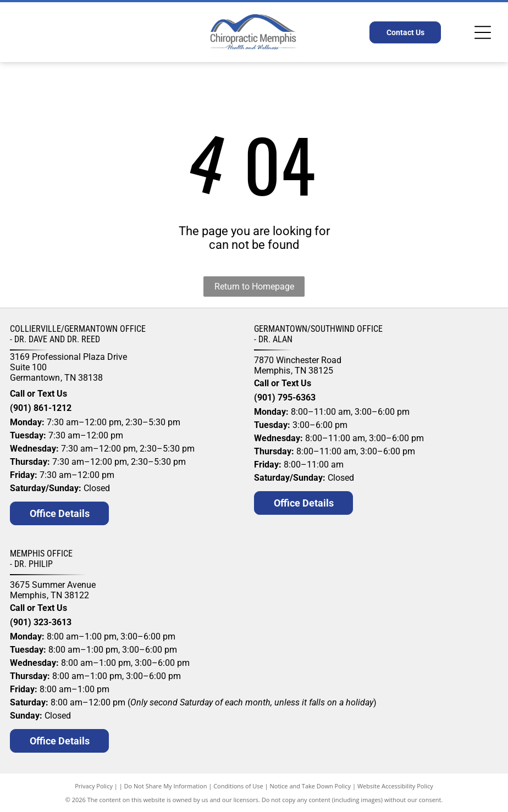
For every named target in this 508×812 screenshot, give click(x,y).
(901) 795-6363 (285, 397)
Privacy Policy (94, 786)
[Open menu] (483, 32)
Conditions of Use (238, 786)
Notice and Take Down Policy (311, 786)
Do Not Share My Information (166, 786)
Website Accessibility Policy (395, 786)
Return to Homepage (254, 287)
